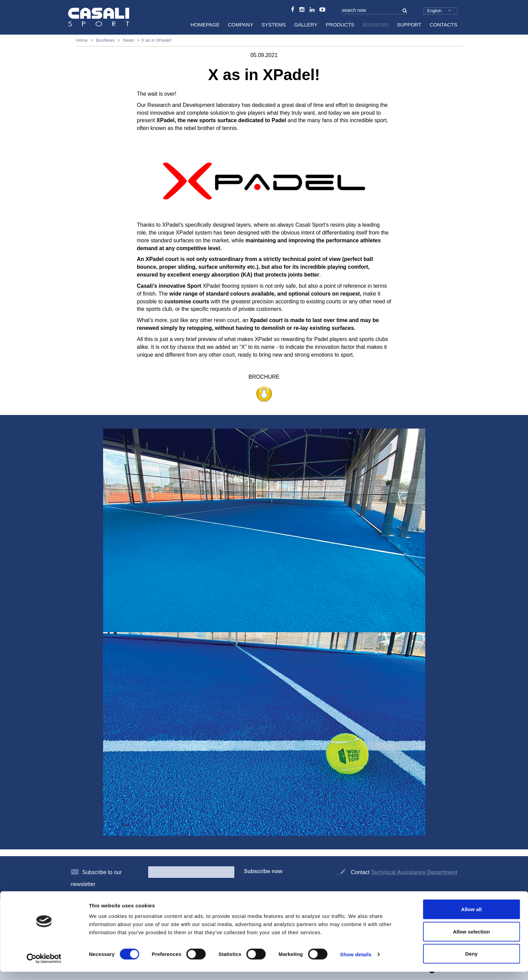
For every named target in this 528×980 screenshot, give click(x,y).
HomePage (205, 25)
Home (82, 40)
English (435, 11)
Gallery (306, 25)
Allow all (472, 917)
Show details (356, 963)
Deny (472, 962)
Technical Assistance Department (414, 872)
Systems (274, 25)
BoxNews (376, 25)
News (129, 40)
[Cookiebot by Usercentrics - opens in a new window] (44, 967)
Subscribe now (263, 871)
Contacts (443, 25)
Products (340, 25)
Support (409, 25)
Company (241, 25)
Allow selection (471, 940)
